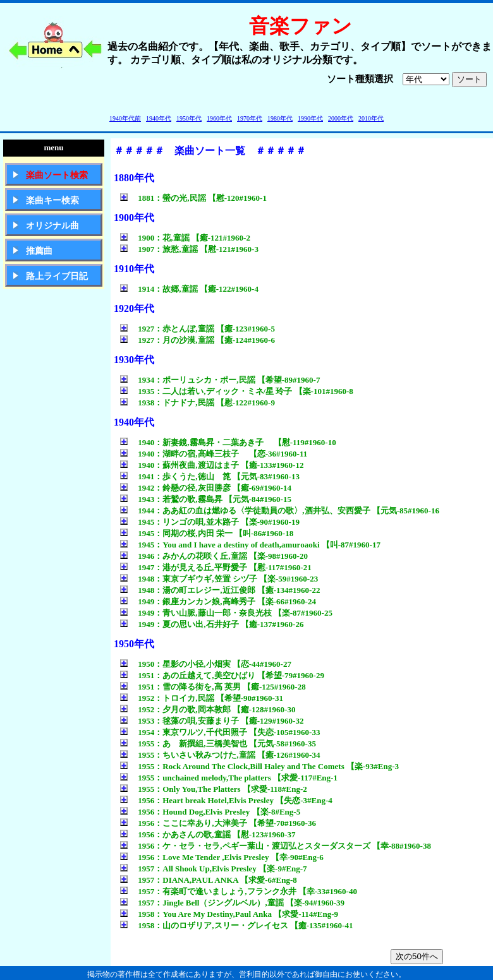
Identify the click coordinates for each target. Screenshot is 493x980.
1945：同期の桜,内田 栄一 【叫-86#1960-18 (207, 533)
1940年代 (159, 118)
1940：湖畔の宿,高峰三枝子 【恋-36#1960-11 (214, 454)
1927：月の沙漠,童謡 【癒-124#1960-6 (198, 340)
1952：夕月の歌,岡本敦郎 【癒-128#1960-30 (208, 709)
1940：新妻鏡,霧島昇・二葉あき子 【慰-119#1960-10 (228, 442)
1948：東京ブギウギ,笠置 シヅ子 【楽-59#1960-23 (219, 579)
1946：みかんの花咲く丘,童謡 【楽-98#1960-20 (214, 556)
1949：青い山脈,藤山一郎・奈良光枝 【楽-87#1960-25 (226, 613)
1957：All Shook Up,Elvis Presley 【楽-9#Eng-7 (214, 869)
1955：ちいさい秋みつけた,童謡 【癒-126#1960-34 (220, 755)
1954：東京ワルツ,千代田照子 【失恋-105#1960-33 (220, 732)
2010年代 (371, 118)
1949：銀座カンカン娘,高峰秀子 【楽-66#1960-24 (218, 601)
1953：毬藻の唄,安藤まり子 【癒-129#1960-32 (212, 721)
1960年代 (219, 118)
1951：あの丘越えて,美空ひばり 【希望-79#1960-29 (222, 675)
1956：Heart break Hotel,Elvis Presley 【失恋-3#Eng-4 (226, 800)
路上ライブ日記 (57, 276)
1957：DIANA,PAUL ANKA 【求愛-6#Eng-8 (209, 880)
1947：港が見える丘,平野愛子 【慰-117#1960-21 (216, 567)
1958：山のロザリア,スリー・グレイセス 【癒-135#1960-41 (236, 925)
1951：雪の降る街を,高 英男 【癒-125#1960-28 (213, 687)
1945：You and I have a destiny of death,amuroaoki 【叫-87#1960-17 (250, 545)
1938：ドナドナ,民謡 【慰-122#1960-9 (198, 403)
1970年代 (250, 118)
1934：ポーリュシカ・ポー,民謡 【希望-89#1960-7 (220, 380)
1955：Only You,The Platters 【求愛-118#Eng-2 (214, 789)
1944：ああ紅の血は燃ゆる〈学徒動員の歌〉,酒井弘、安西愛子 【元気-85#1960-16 (280, 511)
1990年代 (310, 118)
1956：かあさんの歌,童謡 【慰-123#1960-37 (208, 834)
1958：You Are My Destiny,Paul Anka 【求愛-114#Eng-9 (229, 914)
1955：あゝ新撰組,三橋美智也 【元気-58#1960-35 (218, 744)
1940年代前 (125, 118)
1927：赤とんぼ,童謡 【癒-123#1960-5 (198, 329)
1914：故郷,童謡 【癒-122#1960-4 (189, 289)
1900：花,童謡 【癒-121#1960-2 (185, 238)
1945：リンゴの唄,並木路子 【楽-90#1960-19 (210, 522)
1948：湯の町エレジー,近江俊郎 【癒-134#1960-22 (220, 590)
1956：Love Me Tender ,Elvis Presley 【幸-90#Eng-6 (222, 857)
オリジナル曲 (52, 226)
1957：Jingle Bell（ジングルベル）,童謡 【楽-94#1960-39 (232, 903)
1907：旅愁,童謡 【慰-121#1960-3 (189, 249)
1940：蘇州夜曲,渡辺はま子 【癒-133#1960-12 (212, 465)
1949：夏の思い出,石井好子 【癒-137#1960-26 (212, 624)
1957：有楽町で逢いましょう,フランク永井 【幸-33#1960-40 (239, 891)
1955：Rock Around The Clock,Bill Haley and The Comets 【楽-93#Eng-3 (259, 766)
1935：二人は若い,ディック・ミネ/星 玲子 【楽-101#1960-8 (237, 391)
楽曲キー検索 (52, 200)
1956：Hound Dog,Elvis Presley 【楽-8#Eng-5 (210, 812)
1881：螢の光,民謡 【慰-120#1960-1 (193, 198)
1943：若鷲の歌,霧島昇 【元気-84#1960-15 (206, 499)
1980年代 (280, 118)
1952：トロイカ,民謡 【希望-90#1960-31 (202, 698)
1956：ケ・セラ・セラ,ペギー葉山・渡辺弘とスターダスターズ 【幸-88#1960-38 (276, 846)
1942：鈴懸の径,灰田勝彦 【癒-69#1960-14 (206, 488)
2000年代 (341, 118)
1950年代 (189, 118)
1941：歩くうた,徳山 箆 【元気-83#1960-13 (210, 476)
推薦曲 (39, 251)
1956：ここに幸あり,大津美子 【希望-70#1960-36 (218, 823)
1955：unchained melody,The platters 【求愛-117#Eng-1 (229, 778)
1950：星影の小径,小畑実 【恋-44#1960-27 (206, 664)
